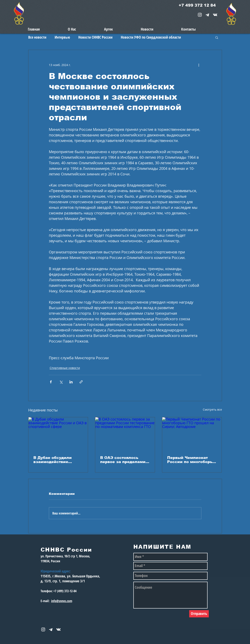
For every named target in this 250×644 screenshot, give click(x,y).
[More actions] (199, 65)
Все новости (37, 37)
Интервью (62, 37)
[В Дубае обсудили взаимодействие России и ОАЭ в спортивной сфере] (58, 434)
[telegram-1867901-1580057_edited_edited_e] (207, 15)
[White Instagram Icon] (200, 15)
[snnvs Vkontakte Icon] (215, 15)
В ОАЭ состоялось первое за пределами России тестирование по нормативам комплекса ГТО (123, 460)
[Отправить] (199, 614)
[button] (217, 37)
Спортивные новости (65, 368)
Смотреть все (212, 409)
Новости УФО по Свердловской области (151, 37)
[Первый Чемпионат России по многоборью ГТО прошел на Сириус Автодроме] (192, 434)
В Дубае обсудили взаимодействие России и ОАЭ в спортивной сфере (53, 460)
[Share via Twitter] (61, 382)
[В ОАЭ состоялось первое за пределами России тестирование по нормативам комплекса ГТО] (125, 434)
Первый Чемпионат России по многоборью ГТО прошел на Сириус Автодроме (192, 460)
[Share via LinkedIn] (71, 382)
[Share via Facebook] (51, 382)
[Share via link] (81, 382)
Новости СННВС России (95, 37)
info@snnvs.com (62, 601)
